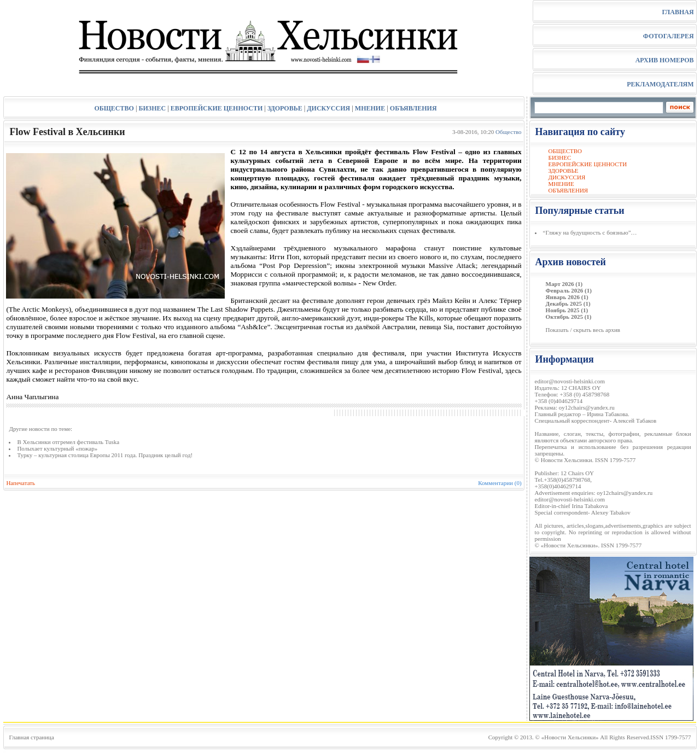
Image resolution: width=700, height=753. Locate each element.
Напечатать (21, 483)
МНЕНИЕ (370, 108)
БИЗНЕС (153, 108)
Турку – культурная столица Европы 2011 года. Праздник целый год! (105, 455)
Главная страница (31, 737)
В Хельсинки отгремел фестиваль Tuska (68, 442)
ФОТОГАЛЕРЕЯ (669, 36)
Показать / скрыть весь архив (583, 330)
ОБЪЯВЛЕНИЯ (413, 108)
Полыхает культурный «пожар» (57, 448)
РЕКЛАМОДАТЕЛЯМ (660, 84)
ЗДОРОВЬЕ (285, 108)
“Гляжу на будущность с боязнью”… (590, 232)
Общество (508, 132)
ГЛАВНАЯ (678, 12)
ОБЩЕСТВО (114, 108)
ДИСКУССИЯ (328, 108)
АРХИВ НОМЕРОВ (665, 60)
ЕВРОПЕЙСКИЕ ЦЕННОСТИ (217, 108)
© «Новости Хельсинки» (567, 737)
